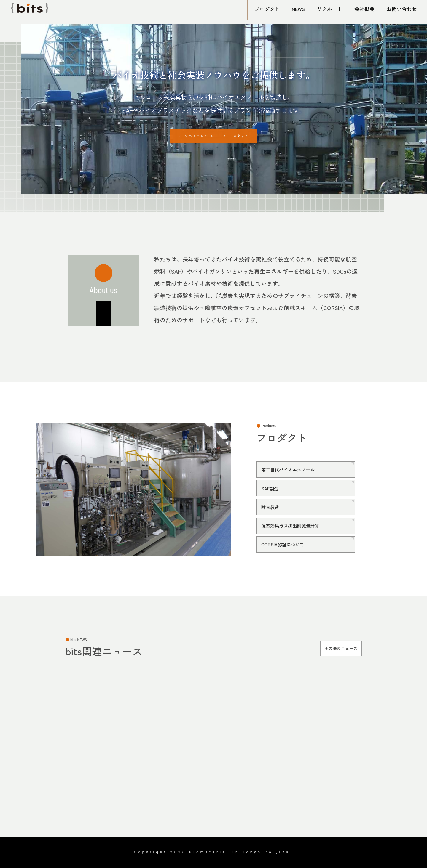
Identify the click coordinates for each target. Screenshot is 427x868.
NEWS (296, 9)
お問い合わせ (401, 9)
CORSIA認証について (286, 543)
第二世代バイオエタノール (292, 470)
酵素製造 (272, 507)
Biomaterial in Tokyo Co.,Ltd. (241, 852)
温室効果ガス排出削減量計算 (295, 525)
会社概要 (364, 9)
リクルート (328, 9)
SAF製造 (271, 489)
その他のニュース (334, 648)
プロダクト (264, 9)
